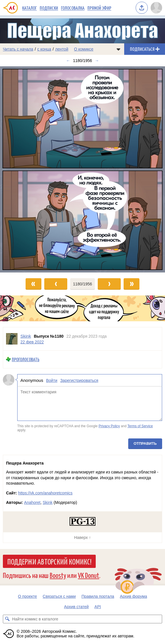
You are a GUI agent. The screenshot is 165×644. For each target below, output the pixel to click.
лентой (62, 49)
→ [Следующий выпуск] (97, 61)
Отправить (145, 443)
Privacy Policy (109, 426)
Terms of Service (140, 426)
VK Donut (89, 575)
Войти (52, 380)
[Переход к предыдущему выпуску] (21, 169)
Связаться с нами (59, 596)
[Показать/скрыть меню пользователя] (156, 8)
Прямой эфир (99, 8)
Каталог (29, 8)
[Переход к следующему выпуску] (83, 169)
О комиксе (84, 49)
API (98, 607)
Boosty (58, 575)
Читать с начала (18, 49)
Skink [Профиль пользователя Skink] (26, 336)
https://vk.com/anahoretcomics (45, 493)
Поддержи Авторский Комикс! (49, 561)
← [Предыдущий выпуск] (68, 61)
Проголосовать (26, 359)
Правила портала (98, 596)
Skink (47, 502)
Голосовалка (73, 8)
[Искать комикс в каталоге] (7, 619)
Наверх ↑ (83, 537)
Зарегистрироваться (79, 380)
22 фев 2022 (32, 342)
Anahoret (32, 502)
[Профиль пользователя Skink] (12, 339)
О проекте (28, 596)
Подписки (49, 8)
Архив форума (133, 596)
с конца (44, 49)
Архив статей (76, 607)
